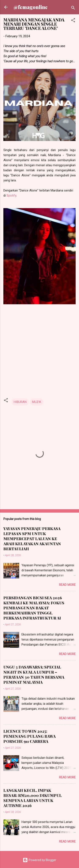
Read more (67, 585)
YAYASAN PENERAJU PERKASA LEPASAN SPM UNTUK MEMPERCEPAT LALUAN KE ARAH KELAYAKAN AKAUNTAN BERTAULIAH (32, 539)
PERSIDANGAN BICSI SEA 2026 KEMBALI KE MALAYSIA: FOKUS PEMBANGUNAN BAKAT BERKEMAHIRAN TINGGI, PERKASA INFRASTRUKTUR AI (34, 608)
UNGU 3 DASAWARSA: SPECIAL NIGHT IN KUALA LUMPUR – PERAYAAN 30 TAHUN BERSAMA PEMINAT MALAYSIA (34, 675)
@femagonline (31, 7)
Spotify (11, 195)
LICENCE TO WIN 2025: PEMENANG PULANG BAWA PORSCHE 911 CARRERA (29, 736)
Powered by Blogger (39, 860)
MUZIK (37, 402)
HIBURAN (20, 402)
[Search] (73, 9)
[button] (73, 21)
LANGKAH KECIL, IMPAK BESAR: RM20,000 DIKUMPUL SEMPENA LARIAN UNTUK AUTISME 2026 (33, 798)
